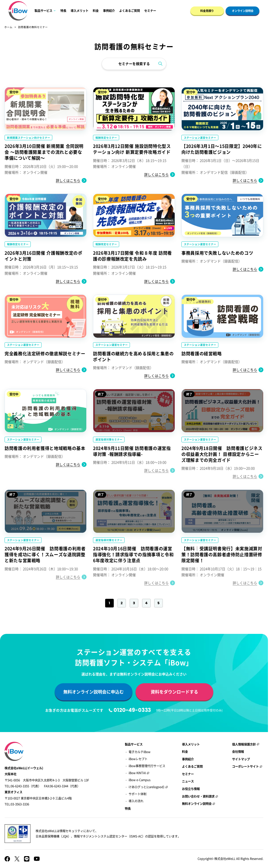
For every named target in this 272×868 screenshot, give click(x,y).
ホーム (8, 27)
